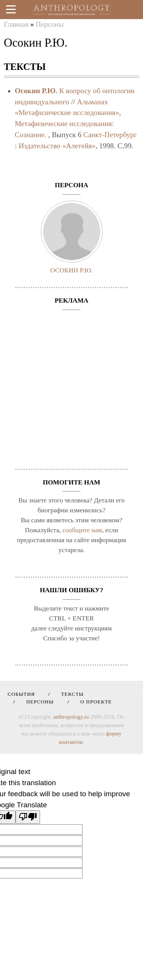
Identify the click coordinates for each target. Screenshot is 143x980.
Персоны (50, 24)
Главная (16, 24)
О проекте (93, 702)
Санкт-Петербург (110, 135)
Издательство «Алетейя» (57, 146)
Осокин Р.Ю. (36, 91)
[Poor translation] (28, 817)
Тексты (70, 694)
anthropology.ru (71, 717)
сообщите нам (82, 530)
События (21, 694)
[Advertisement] (71, 386)
